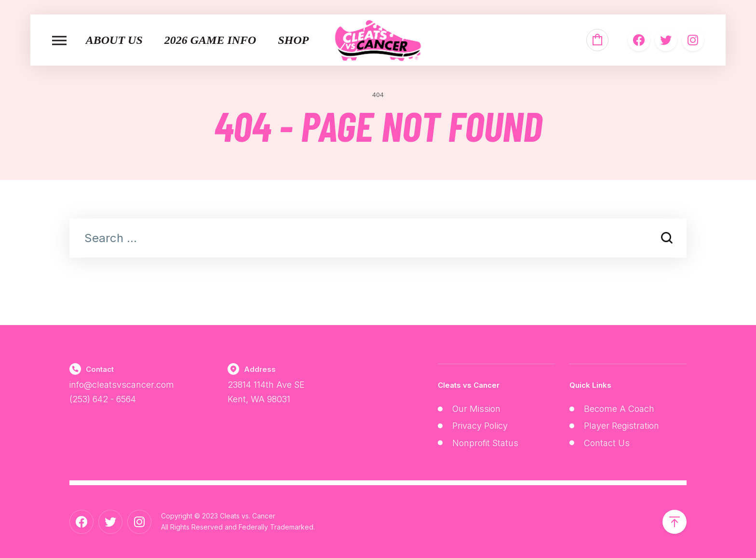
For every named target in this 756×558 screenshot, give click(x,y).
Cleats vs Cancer (469, 385)
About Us (114, 40)
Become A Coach (619, 409)
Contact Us (607, 443)
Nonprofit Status (485, 443)
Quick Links (590, 385)
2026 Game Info (210, 40)
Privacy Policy (480, 426)
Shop (293, 40)
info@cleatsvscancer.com (122, 385)
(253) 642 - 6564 (103, 399)
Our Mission (476, 409)
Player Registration (621, 426)
